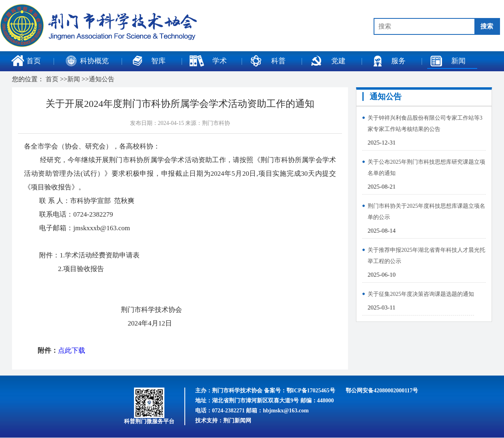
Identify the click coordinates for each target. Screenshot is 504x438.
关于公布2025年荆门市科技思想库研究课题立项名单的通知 (426, 168)
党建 (328, 61)
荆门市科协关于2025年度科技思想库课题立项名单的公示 (426, 212)
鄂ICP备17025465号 (311, 391)
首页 (26, 61)
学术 (208, 61)
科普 (268, 61)
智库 (148, 61)
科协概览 (87, 61)
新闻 (448, 61)
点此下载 (72, 351)
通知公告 (102, 79)
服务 (388, 61)
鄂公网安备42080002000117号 (382, 391)
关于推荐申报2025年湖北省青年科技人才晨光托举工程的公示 (426, 256)
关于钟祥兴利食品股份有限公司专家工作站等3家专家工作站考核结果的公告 (425, 124)
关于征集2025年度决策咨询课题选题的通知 (421, 294)
